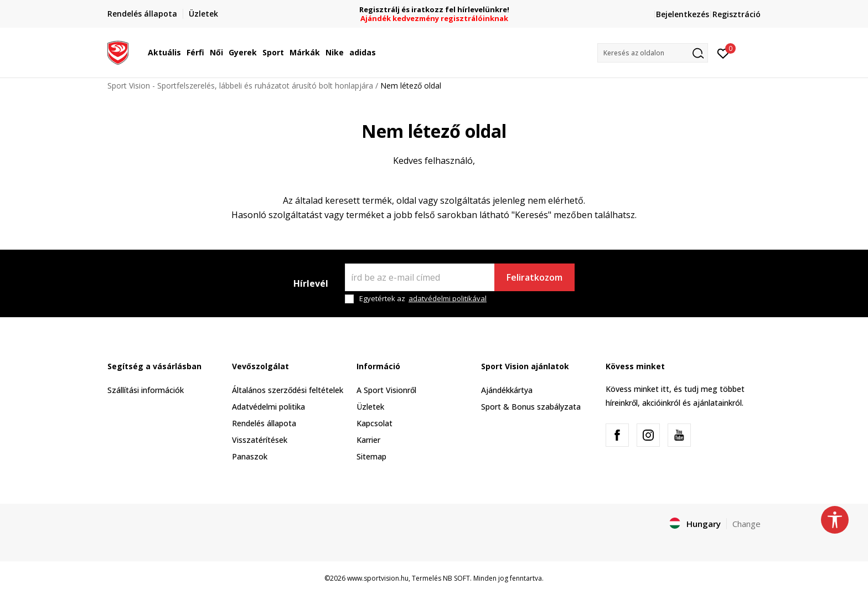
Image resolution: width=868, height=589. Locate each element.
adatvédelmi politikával (448, 298)
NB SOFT (456, 578)
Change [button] (746, 524)
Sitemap (371, 456)
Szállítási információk (146, 390)
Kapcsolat (374, 423)
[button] (653, 53)
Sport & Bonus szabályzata (531, 407)
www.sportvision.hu (378, 578)
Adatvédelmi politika (268, 407)
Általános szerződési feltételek (288, 390)
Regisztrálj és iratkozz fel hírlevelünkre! (434, 10)
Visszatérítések (260, 440)
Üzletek (370, 407)
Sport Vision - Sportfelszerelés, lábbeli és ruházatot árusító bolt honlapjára (240, 86)
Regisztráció (737, 14)
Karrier (368, 440)
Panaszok (250, 456)
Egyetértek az (423, 299)
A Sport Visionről (386, 390)
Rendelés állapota (264, 423)
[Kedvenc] (723, 53)
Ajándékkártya (507, 390)
